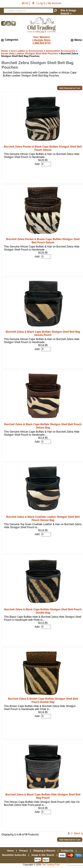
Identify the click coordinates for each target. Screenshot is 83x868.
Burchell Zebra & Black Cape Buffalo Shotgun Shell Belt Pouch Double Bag (43, 611)
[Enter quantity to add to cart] (46, 164)
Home (5, 51)
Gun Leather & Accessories (27, 51)
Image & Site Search (43, 855)
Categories (10, 40)
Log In (42, 3)
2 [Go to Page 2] (72, 833)
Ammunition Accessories (61, 51)
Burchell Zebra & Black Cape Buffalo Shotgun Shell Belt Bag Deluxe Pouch (43, 333)
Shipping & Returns (44, 851)
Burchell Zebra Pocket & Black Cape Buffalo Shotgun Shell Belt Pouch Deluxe (43, 148)
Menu (76, 40)
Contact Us (67, 851)
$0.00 (28, 3)
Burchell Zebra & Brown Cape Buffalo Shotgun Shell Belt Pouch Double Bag (43, 700)
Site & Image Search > (68, 12)
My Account (54, 3)
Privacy (23, 851)
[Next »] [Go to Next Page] (78, 833)
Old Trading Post (51, 865)
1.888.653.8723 (41, 43)
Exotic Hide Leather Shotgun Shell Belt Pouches (30, 53)
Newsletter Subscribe (14, 855)
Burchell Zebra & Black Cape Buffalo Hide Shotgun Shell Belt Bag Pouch (43, 796)
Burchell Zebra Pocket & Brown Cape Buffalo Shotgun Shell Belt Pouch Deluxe (43, 241)
